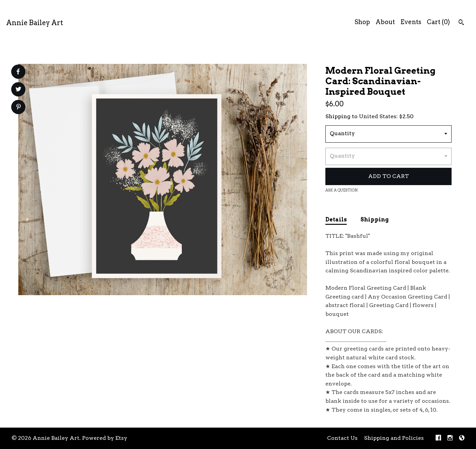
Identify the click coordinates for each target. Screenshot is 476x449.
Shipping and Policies (394, 438)
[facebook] (438, 438)
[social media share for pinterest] (18, 108)
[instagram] (450, 438)
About (385, 22)
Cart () (438, 22)
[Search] (461, 23)
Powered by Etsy (105, 438)
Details (336, 220)
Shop (362, 22)
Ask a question (341, 190)
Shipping (374, 220)
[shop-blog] (462, 438)
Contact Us (342, 438)
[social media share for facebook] (18, 72)
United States (378, 116)
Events (411, 22)
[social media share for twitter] (18, 90)
